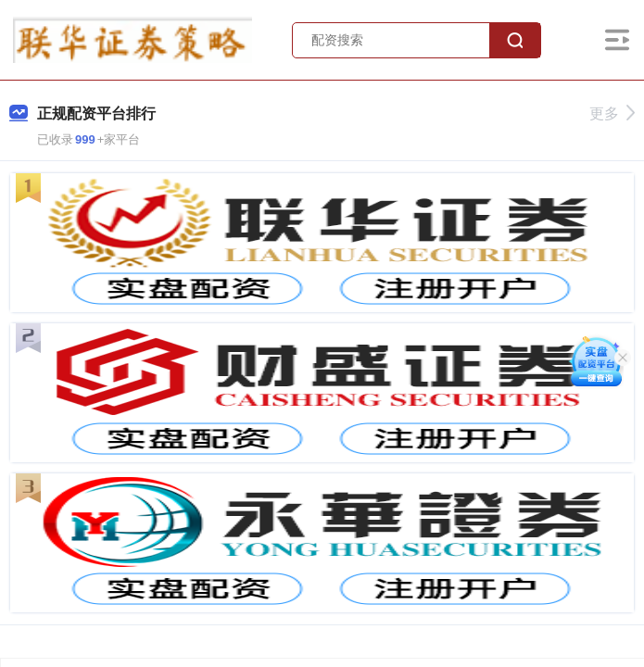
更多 (612, 113)
